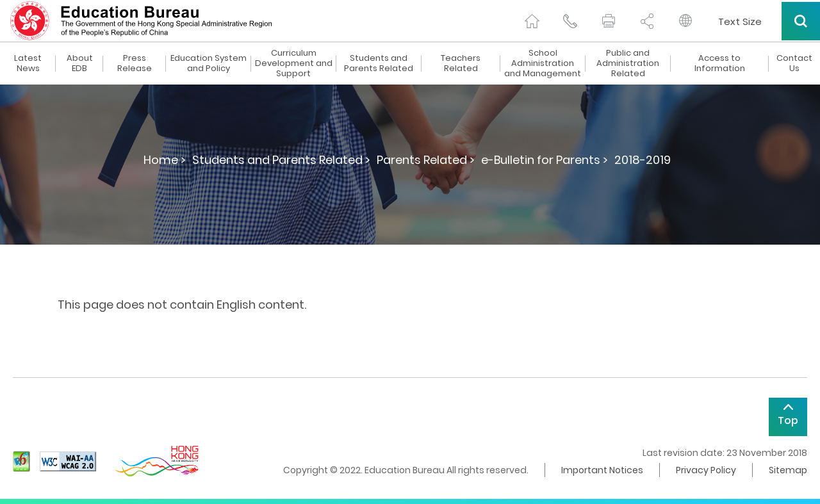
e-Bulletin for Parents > (545, 160)
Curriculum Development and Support (294, 63)
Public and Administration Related (628, 63)
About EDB (80, 63)
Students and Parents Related (379, 63)
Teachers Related (461, 63)
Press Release (135, 63)
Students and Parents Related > (281, 160)
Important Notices (602, 470)
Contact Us (794, 63)
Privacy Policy (706, 470)
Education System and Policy (209, 63)
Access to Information (720, 63)
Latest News (28, 63)
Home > (165, 160)
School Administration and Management (543, 63)
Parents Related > (426, 160)
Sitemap (788, 470)
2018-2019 (643, 160)
